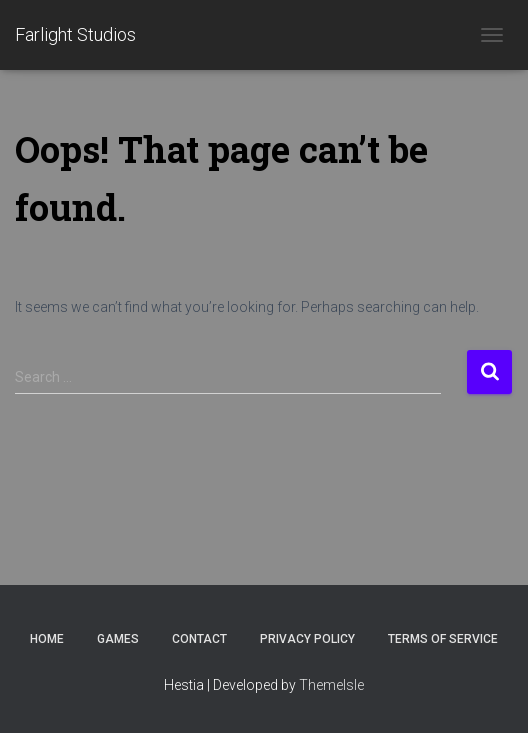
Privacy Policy (307, 639)
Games (118, 639)
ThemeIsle (331, 685)
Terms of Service (443, 639)
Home (47, 639)
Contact (199, 639)
